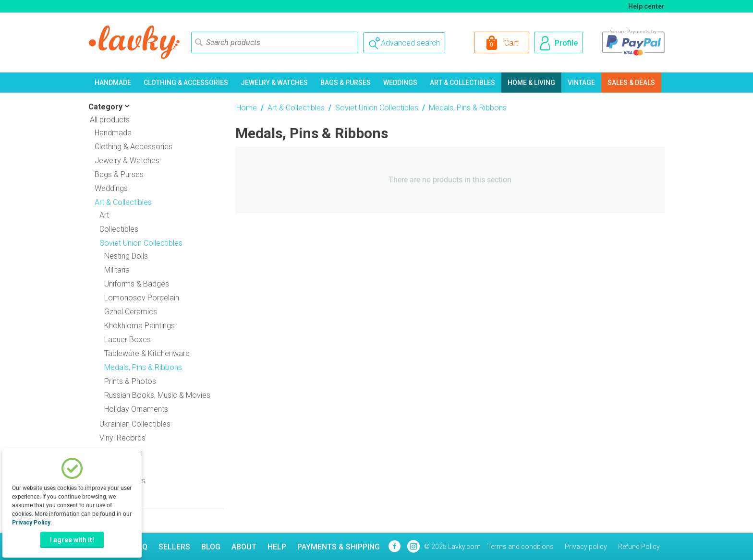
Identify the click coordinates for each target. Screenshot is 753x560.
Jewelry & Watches (274, 83)
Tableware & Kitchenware (147, 353)
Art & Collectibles (462, 83)
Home (247, 108)
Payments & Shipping (339, 547)
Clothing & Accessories (186, 83)
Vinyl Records (122, 438)
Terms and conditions (520, 547)
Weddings (400, 83)
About (244, 547)
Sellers (174, 547)
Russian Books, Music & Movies (157, 395)
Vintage (581, 83)
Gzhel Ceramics (131, 312)
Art (104, 215)
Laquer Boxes (128, 340)
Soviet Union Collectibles (377, 108)
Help (277, 547)
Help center (646, 6)
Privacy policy (586, 547)
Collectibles (119, 229)
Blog (211, 547)
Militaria (117, 270)
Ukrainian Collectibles (135, 424)
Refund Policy (639, 547)
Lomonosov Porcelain (142, 298)
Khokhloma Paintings (140, 326)
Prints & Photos (130, 381)
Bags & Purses (346, 83)
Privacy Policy (31, 523)
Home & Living (531, 83)
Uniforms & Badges (137, 284)
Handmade (113, 83)
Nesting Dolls (126, 256)
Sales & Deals (631, 83)
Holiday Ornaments (136, 409)
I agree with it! (72, 540)
